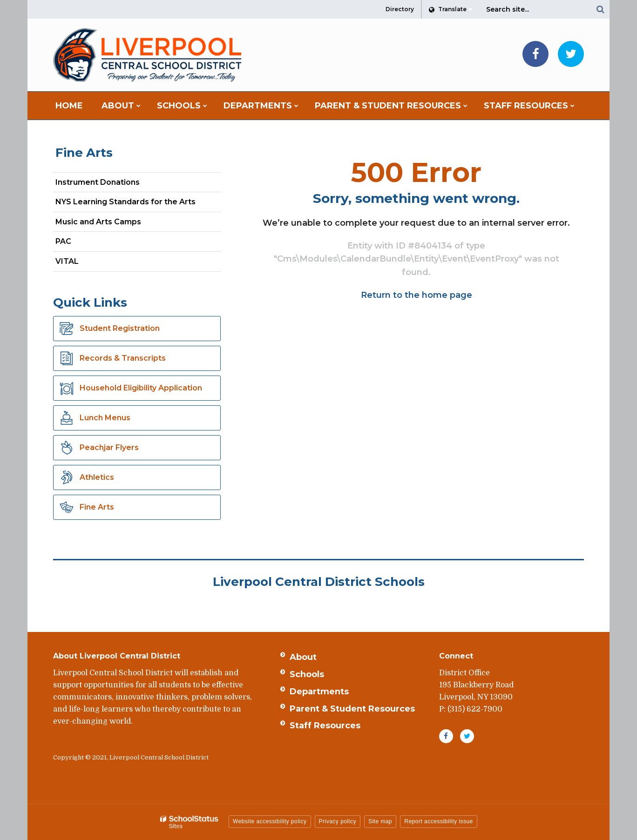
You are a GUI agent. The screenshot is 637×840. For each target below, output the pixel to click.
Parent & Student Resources (352, 709)
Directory (400, 9)
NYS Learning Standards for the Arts (138, 204)
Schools (307, 674)
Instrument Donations (98, 182)
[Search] (600, 9)
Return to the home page (417, 295)
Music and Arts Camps (98, 222)
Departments (319, 692)
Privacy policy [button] (338, 821)
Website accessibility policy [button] (270, 821)
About (303, 657)
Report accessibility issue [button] (439, 821)
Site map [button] (380, 821)
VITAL (67, 261)
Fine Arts (84, 153)
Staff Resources (325, 726)
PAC (63, 241)
